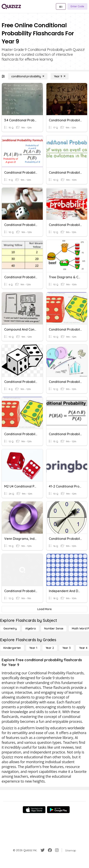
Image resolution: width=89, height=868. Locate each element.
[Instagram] (57, 850)
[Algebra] (30, 628)
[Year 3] (66, 648)
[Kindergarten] (12, 648)
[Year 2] (50, 648)
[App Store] (34, 810)
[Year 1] (33, 648)
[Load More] (44, 609)
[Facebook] (50, 850)
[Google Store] (58, 810)
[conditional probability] (28, 76)
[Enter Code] (77, 6)
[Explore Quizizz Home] (11, 6)
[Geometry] (10, 628)
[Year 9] (60, 76)
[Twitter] (43, 850)
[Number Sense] (54, 628)
